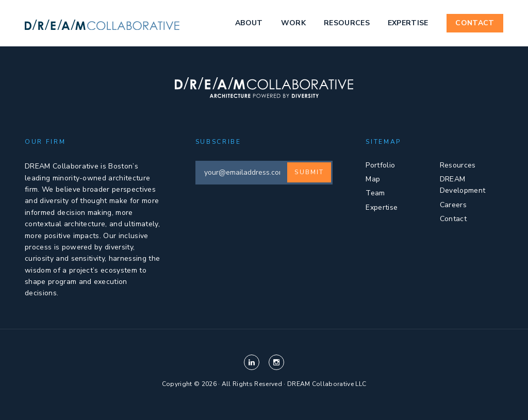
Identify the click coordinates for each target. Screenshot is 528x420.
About (249, 23)
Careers (453, 205)
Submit (309, 172)
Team (375, 193)
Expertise (408, 23)
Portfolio (380, 165)
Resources (347, 23)
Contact (475, 23)
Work (293, 23)
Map (373, 179)
